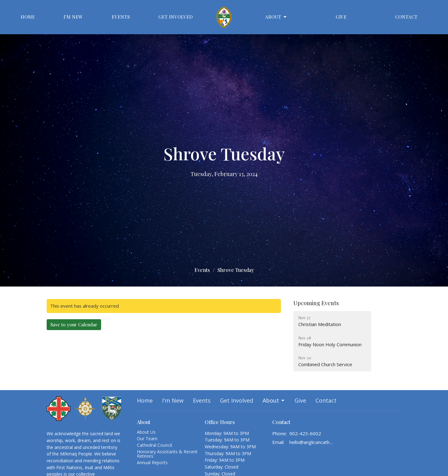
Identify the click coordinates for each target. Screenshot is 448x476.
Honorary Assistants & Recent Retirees (167, 454)
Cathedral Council (154, 445)
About (276, 17)
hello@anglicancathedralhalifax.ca (312, 442)
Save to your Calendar (74, 324)
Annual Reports (152, 462)
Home (28, 17)
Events (121, 17)
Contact (406, 17)
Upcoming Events (316, 303)
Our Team (147, 439)
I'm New (73, 17)
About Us (146, 432)
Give (341, 17)
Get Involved (176, 17)
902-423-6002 (305, 433)
